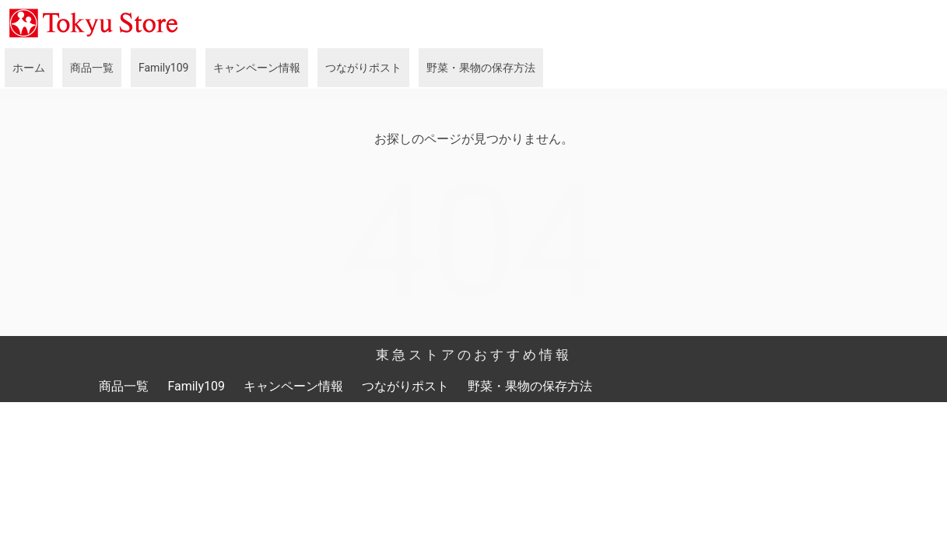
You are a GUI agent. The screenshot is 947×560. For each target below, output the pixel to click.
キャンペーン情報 (257, 68)
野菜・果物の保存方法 (481, 68)
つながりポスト (363, 68)
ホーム (29, 68)
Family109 (163, 68)
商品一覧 (92, 68)
